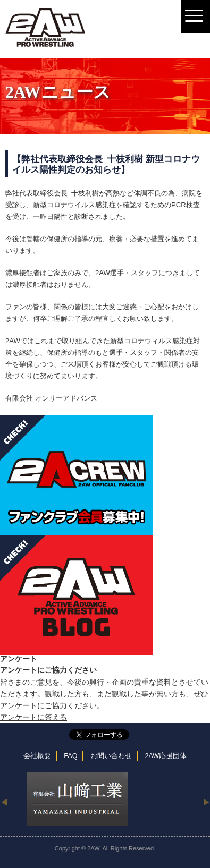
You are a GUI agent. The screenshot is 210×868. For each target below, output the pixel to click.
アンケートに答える (33, 717)
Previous (4, 802)
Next (206, 802)
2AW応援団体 (166, 756)
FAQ (70, 756)
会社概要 (37, 756)
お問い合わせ (111, 756)
